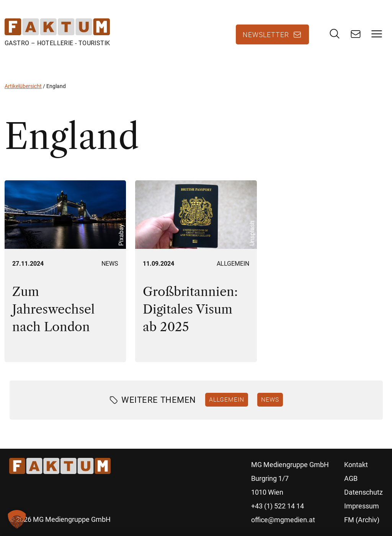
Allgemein (233, 264)
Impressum (362, 506)
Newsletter (266, 34)
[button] (17, 519)
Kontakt (356, 465)
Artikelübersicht (23, 86)
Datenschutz (363, 492)
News (110, 264)
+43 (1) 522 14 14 (278, 506)
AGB (351, 478)
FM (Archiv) (362, 520)
